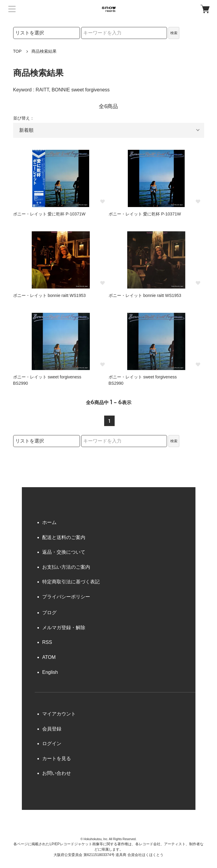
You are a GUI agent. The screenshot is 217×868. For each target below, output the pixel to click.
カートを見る (57, 758)
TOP (18, 51)
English (50, 672)
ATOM (49, 657)
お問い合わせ (57, 773)
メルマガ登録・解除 (64, 628)
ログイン (52, 744)
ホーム (49, 522)
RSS (47, 642)
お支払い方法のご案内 (66, 567)
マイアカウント (59, 714)
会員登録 (52, 729)
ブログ (49, 613)
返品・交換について (64, 552)
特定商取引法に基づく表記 (71, 582)
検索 (174, 33)
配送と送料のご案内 (64, 537)
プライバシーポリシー (66, 597)
